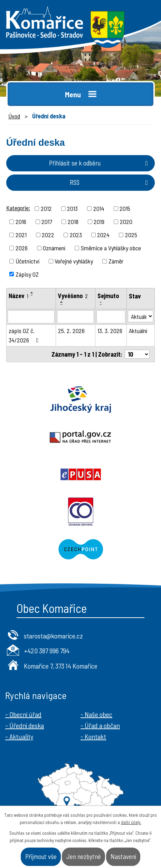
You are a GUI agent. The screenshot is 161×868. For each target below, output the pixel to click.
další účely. (131, 822)
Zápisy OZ (27, 274)
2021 (21, 235)
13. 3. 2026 (110, 331)
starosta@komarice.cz (53, 636)
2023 (76, 235)
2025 (131, 235)
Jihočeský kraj (80, 400)
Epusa (80, 474)
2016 (21, 222)
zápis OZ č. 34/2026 (25, 335)
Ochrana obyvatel (80, 512)
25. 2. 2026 (71, 331)
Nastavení (123, 856)
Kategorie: (18, 208)
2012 (46, 208)
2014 (99, 208)
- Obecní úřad (23, 714)
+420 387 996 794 (47, 651)
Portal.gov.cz (80, 437)
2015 (125, 208)
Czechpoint (80, 549)
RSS (110, 182)
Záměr (116, 261)
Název (18, 296)
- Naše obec (96, 714)
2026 (22, 248)
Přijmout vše (41, 856)
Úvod (14, 116)
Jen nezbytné (84, 856)
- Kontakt (93, 736)
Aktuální (138, 331)
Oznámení (54, 248)
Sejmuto (108, 296)
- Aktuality (19, 736)
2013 (72, 208)
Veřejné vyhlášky (74, 261)
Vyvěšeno (73, 296)
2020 (126, 222)
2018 (73, 222)
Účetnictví (27, 261)
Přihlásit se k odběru (100, 163)
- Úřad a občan (100, 725)
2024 (103, 235)
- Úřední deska (25, 725)
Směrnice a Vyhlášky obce (111, 248)
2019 (99, 222)
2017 (47, 222)
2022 (48, 235)
